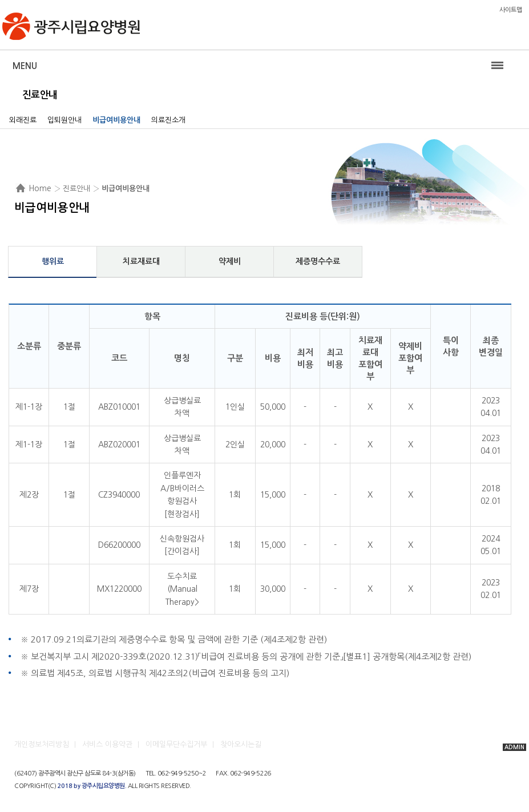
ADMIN (514, 747)
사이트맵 (511, 10)
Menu (25, 66)
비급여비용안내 (116, 120)
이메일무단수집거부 (176, 744)
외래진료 (23, 120)
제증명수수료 (318, 261)
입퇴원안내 (64, 120)
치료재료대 (141, 261)
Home (40, 188)
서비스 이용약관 (107, 744)
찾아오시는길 (241, 744)
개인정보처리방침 (42, 744)
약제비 (230, 261)
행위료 (53, 261)
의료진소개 (168, 120)
